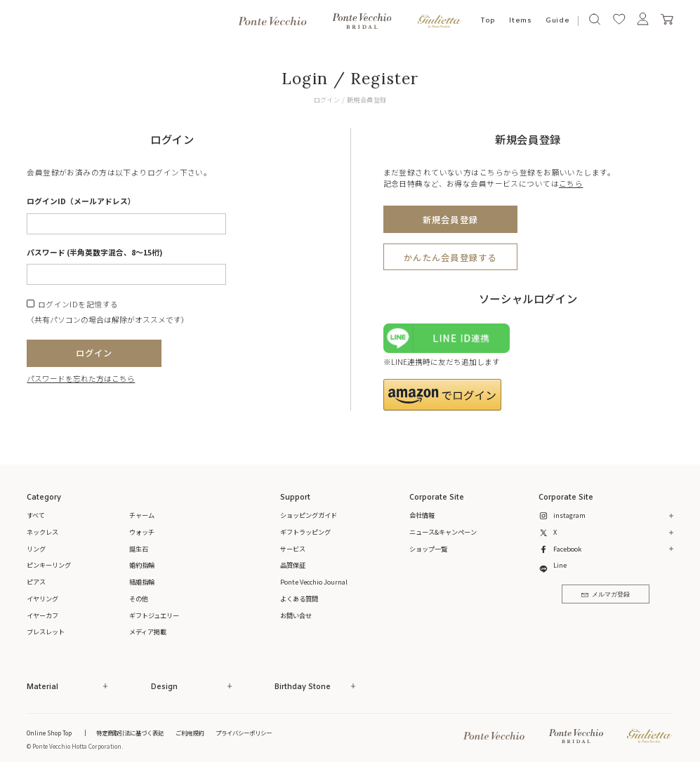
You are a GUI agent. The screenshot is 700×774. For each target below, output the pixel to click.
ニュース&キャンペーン (443, 532)
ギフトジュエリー (154, 615)
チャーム (142, 515)
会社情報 (422, 515)
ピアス (36, 582)
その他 (139, 599)
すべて (36, 515)
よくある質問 (299, 599)
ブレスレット (46, 632)
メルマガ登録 (606, 595)
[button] (443, 395)
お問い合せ (296, 615)
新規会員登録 (450, 220)
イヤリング (42, 599)
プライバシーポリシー (244, 733)
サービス (293, 549)
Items (520, 21)
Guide (557, 21)
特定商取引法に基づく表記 (130, 733)
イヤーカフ (42, 615)
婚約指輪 (142, 565)
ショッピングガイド (309, 515)
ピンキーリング (49, 565)
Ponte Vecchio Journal (314, 582)
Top (488, 21)
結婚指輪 (142, 582)
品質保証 (293, 565)
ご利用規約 (190, 733)
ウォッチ (142, 532)
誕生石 (139, 549)
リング (36, 549)
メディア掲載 (148, 632)
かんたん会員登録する (450, 258)
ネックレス (42, 532)
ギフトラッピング (305, 532)
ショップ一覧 (428, 549)
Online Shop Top (49, 733)
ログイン (94, 353)
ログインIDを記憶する (78, 304)
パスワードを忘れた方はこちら (81, 379)
